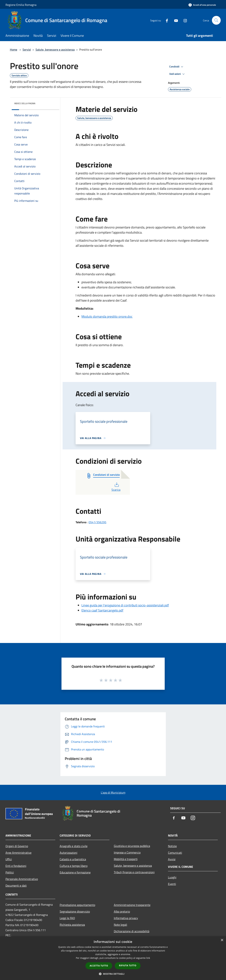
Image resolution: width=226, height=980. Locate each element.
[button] (113, 974)
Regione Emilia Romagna (21, 5)
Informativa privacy (126, 918)
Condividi (177, 67)
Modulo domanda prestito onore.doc (107, 316)
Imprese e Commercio (127, 852)
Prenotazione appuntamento (77, 905)
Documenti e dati (16, 886)
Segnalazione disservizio (75, 911)
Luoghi (172, 877)
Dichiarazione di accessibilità (132, 931)
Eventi (172, 884)
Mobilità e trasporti (126, 859)
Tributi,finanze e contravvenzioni (134, 872)
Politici (10, 872)
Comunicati (175, 853)
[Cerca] (216, 20)
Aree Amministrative (18, 853)
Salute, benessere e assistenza (55, 50)
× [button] (222, 940)
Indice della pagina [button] (25, 103)
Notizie (172, 846)
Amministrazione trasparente (132, 905)
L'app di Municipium (113, 792)
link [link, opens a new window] (148, 958)
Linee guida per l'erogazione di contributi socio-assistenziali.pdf (125, 605)
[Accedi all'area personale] (202, 5)
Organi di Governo (17, 846)
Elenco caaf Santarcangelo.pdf (102, 610)
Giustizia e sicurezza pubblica (132, 846)
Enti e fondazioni (16, 866)
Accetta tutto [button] (99, 966)
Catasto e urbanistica (73, 859)
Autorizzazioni (69, 853)
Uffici (9, 859)
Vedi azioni (178, 74)
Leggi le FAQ (67, 918)
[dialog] (113, 958)
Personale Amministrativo (22, 879)
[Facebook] (165, 20)
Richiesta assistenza (72, 925)
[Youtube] (175, 20)
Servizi (27, 50)
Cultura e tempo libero (74, 866)
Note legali (121, 925)
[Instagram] (184, 20)
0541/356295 (97, 522)
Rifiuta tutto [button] (128, 965)
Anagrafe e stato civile (74, 846)
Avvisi (172, 859)
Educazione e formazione (75, 872)
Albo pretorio (122, 911)
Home (14, 50)
